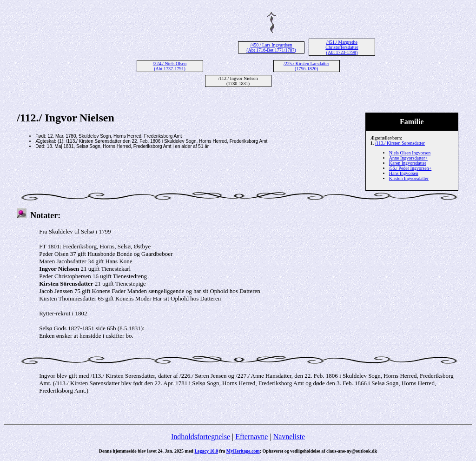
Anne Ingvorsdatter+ (408, 158)
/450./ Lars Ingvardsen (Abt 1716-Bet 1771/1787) (271, 47)
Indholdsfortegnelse (201, 437)
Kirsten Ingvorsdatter (409, 178)
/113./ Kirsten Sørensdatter (400, 143)
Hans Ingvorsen (404, 173)
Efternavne (251, 437)
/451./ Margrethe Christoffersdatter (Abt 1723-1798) (342, 47)
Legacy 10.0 (206, 451)
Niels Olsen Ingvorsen (410, 153)
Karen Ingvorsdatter (408, 163)
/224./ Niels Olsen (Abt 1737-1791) (170, 66)
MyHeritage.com (243, 451)
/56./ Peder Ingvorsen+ (410, 168)
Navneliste (289, 437)
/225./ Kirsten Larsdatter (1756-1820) (306, 66)
